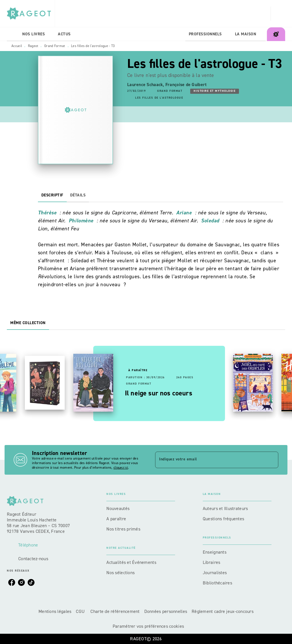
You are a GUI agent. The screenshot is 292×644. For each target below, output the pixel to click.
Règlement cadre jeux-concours (223, 611)
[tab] (13, 34)
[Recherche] (278, 14)
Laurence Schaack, (146, 85)
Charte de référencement (115, 611)
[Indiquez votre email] (210, 460)
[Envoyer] (271, 460)
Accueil (17, 46)
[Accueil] (31, 14)
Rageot (33, 46)
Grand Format (55, 46)
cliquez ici (121, 468)
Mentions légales (55, 611)
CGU (81, 611)
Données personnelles (166, 611)
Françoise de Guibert (186, 85)
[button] (170, 91)
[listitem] (12, 582)
